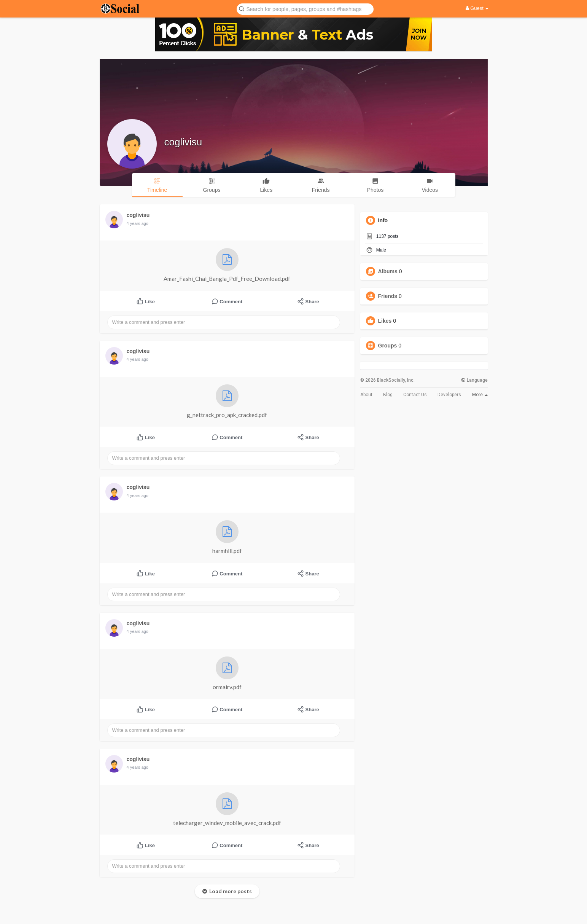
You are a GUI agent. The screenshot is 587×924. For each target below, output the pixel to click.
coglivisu (183, 142)
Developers (449, 395)
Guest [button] (477, 8)
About (366, 395)
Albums (388, 271)
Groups (388, 346)
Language (474, 380)
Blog (388, 395)
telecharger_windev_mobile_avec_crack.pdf (227, 809)
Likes (385, 321)
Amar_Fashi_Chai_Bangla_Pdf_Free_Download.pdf (227, 265)
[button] (305, 9)
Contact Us (415, 395)
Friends (388, 296)
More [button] (480, 395)
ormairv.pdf (227, 673)
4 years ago (138, 223)
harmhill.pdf (227, 537)
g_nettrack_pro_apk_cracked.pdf (227, 401)
